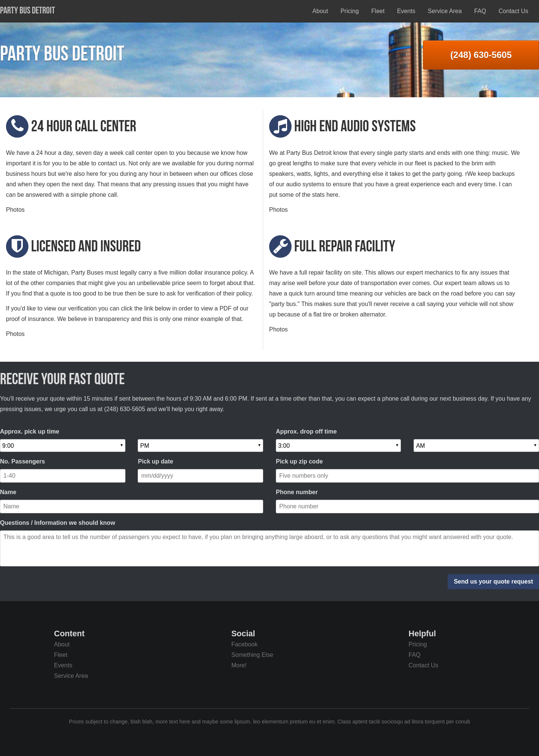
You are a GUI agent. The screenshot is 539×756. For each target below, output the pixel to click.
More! (239, 665)
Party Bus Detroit (28, 10)
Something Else (252, 655)
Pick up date (155, 461)
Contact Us (513, 11)
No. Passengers (22, 461)
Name (8, 492)
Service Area (445, 11)
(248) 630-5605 (481, 55)
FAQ (480, 11)
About (320, 11)
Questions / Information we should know (58, 523)
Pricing (350, 11)
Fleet (378, 11)
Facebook (244, 644)
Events (406, 11)
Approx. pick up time (30, 431)
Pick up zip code (299, 461)
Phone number (297, 492)
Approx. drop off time (306, 431)
